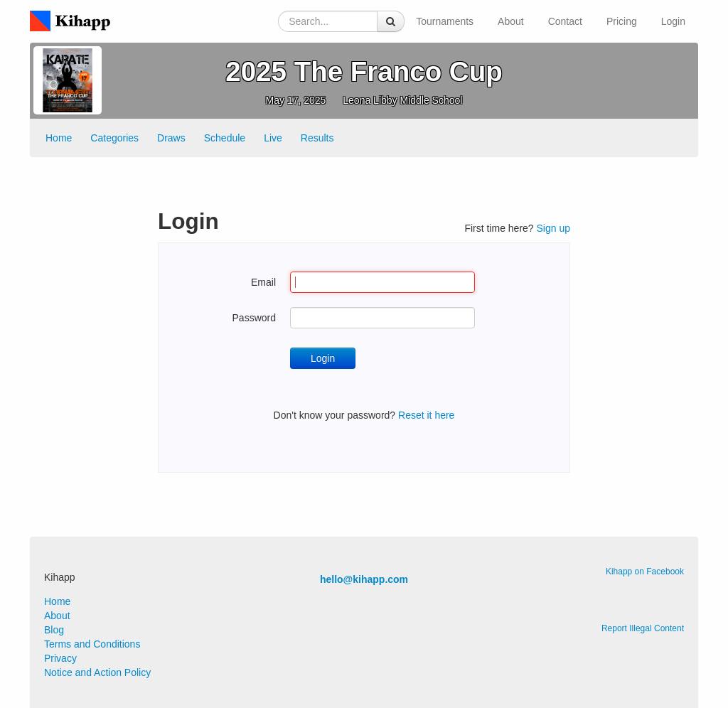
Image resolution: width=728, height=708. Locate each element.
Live (273, 138)
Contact (565, 21)
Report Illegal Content (643, 628)
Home (59, 138)
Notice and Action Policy (97, 672)
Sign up (553, 228)
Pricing (622, 21)
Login (673, 21)
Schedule (225, 138)
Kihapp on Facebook (645, 572)
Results (317, 138)
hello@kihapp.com (364, 579)
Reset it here (426, 415)
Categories (114, 138)
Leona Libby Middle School (402, 100)
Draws (171, 138)
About (511, 21)
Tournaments (445, 21)
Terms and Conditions (92, 644)
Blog (54, 630)
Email (263, 282)
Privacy (60, 658)
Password (254, 318)
